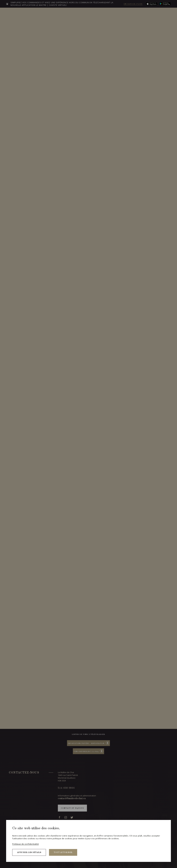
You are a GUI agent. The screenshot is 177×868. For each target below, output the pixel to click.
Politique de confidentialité (25, 844)
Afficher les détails (29, 853)
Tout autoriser (63, 853)
